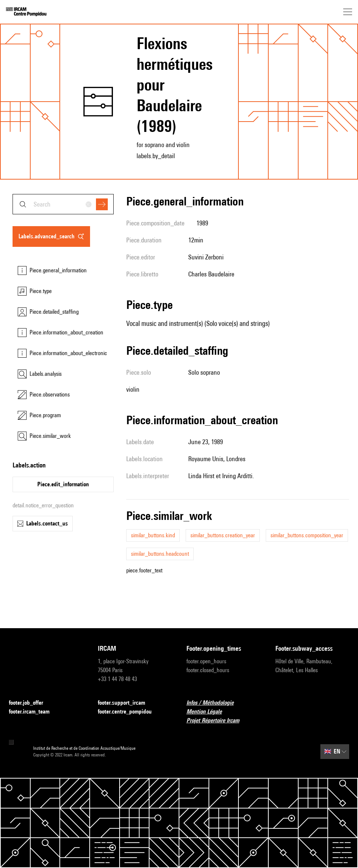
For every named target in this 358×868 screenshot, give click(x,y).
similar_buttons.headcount (160, 554)
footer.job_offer (30, 703)
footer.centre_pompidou (129, 712)
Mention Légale (209, 712)
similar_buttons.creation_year (223, 535)
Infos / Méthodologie (214, 703)
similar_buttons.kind (153, 535)
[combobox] (63, 204)
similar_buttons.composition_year (307, 535)
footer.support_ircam (126, 703)
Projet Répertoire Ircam (217, 721)
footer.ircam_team (34, 712)
